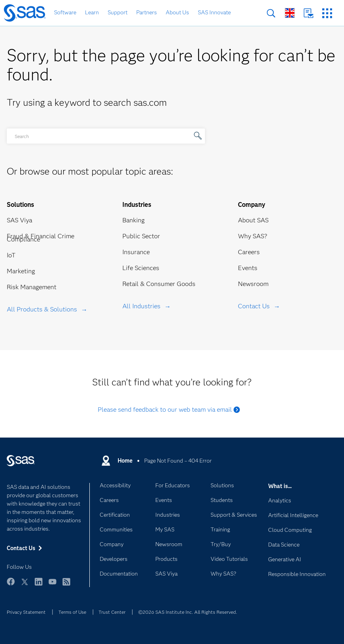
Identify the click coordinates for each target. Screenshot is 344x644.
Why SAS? (253, 236)
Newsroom (253, 284)
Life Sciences (141, 268)
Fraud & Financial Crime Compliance (41, 238)
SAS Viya (19, 220)
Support (118, 12)
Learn (92, 12)
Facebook (11, 585)
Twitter (25, 585)
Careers (249, 252)
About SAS (253, 220)
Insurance (136, 252)
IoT (11, 255)
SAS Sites (327, 13)
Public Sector (141, 236)
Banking (133, 220)
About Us (177, 12)
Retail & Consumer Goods (159, 284)
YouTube (52, 585)
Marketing (21, 271)
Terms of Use (72, 612)
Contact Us (308, 13)
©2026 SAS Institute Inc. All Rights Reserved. (188, 612)
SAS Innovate (214, 12)
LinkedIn (39, 585)
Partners (147, 12)
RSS (66, 585)
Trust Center (112, 612)
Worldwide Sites (290, 13)
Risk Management (32, 287)
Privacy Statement (26, 612)
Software (65, 12)
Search (271, 13)
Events (248, 268)
